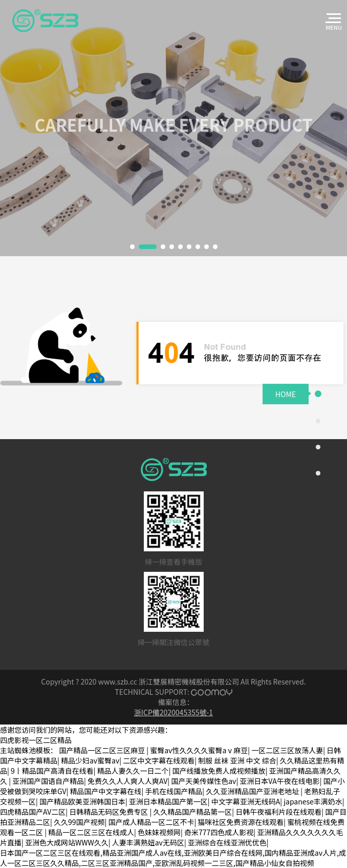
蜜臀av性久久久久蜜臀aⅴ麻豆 (199, 750)
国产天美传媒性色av (203, 781)
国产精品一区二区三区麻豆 (103, 750)
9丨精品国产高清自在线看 (52, 771)
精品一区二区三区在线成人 (91, 832)
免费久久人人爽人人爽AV (127, 781)
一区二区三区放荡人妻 (287, 750)
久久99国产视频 (79, 822)
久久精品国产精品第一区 (192, 812)
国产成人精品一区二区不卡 (151, 822)
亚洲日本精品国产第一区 (168, 801)
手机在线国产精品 (174, 791)
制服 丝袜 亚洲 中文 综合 (237, 760)
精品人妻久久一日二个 (133, 771)
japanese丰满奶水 (313, 801)
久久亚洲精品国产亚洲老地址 (253, 791)
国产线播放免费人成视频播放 (219, 771)
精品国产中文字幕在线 (105, 791)
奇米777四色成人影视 (219, 832)
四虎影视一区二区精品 (36, 740)
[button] (132, 247)
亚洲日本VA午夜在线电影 (279, 781)
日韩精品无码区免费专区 (109, 812)
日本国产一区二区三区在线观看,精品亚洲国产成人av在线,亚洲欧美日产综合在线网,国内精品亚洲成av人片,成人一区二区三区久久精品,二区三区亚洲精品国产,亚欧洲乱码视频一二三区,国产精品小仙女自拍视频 (173, 858)
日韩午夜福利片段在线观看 (278, 812)
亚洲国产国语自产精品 (48, 781)
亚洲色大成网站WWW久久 (67, 842)
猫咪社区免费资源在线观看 (241, 822)
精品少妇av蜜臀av (90, 760)
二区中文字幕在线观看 (159, 760)
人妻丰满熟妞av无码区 (148, 842)
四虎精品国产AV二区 (33, 812)
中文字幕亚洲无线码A (246, 801)
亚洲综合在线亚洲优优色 (227, 842)
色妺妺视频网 (159, 832)
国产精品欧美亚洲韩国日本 (82, 801)
